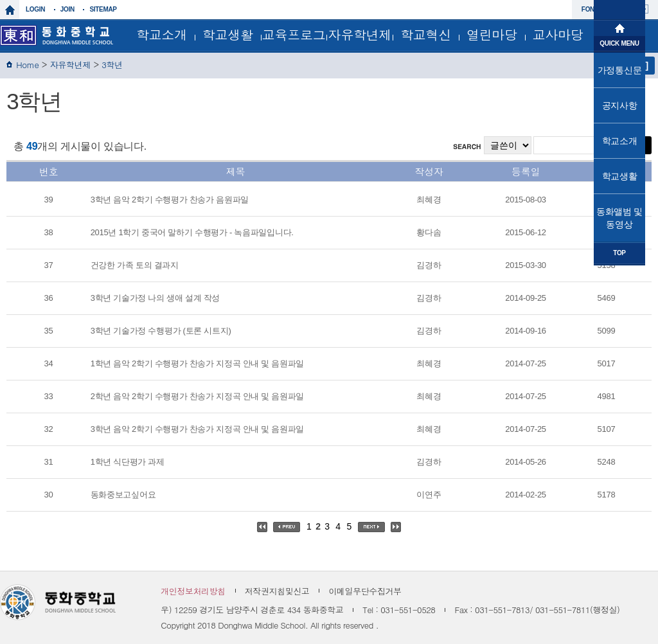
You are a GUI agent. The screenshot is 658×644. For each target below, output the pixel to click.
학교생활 (228, 34)
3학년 (112, 65)
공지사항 (620, 105)
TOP (619, 253)
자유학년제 (360, 34)
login (35, 9)
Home (27, 65)
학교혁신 (426, 34)
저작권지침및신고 (277, 591)
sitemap (103, 9)
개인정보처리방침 (193, 591)
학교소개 (162, 34)
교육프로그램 (294, 38)
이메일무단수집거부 (365, 591)
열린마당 (492, 34)
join (67, 9)
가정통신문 (620, 70)
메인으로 (619, 27)
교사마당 (558, 34)
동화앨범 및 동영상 (619, 218)
